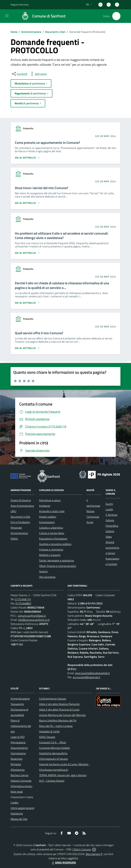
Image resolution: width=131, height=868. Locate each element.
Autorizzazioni (47, 522)
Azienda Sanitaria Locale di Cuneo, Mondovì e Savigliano (71, 764)
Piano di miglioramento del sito (21, 726)
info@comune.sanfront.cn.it (34, 620)
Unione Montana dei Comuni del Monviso (62, 715)
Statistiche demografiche (53, 753)
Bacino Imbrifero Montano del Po (58, 720)
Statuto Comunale (21, 781)
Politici (14, 539)
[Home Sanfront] (42, 16)
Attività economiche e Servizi (112, 548)
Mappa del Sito (19, 819)
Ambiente (45, 506)
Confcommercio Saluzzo (53, 699)
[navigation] (7, 16)
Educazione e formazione (53, 539)
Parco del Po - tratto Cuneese (56, 726)
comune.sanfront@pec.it (32, 616)
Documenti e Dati (55, 32)
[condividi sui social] (19, 74)
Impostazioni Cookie (22, 797)
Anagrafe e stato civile (52, 511)
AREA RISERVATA (63, 863)
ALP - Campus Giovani (52, 781)
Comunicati (93, 517)
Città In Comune (82, 849)
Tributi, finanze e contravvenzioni (58, 566)
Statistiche (17, 813)
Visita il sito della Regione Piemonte (59, 704)
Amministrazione (31, 32)
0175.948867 (23, 603)
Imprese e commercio (51, 549)
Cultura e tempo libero (52, 533)
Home (14, 32)
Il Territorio (111, 515)
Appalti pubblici (48, 517)
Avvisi (90, 522)
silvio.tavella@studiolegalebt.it (92, 673)
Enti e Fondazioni (20, 522)
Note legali (17, 792)
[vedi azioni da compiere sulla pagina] (38, 74)
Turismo (43, 571)
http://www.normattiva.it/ (54, 770)
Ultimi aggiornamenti (22, 808)
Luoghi (109, 509)
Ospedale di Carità (49, 731)
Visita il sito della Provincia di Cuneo (59, 710)
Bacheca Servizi (19, 775)
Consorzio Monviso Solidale (54, 748)
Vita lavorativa (47, 577)
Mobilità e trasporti (50, 555)
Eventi (109, 504)
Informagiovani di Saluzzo (53, 759)
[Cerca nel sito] (116, 16)
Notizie (90, 511)
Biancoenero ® (94, 854)
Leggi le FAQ (18, 737)
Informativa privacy (21, 786)
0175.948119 (23, 599)
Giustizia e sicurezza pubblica (55, 544)
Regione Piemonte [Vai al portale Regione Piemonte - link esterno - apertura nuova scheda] (20, 5)
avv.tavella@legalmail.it (86, 677)
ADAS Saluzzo (47, 737)
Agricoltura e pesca (50, 500)
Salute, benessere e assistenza (56, 560)
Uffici (13, 511)
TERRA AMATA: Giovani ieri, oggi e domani (63, 775)
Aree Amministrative (22, 506)
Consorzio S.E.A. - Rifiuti (53, 742)
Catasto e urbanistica (51, 528)
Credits (14, 803)
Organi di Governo (21, 500)
